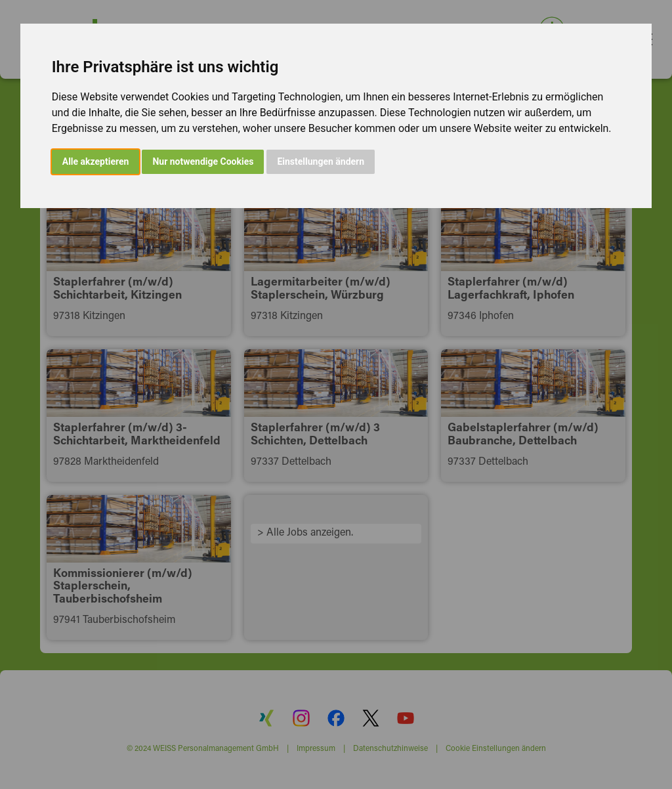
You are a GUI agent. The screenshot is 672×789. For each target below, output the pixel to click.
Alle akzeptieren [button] (96, 161)
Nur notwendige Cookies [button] (203, 161)
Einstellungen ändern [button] (321, 161)
